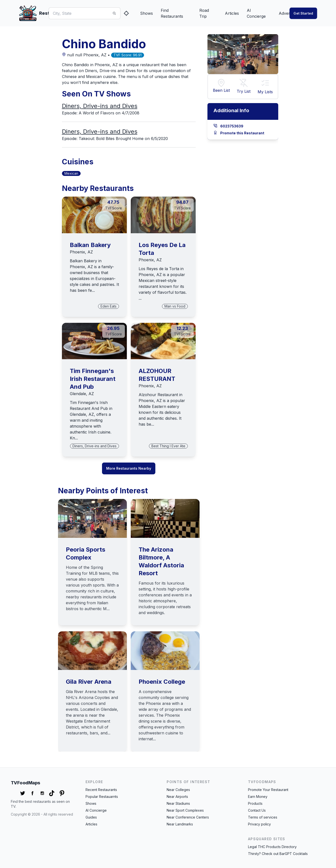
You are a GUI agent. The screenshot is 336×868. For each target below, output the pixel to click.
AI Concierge (256, 13)
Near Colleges (178, 790)
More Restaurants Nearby (129, 468)
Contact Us (257, 810)
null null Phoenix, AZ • (87, 55)
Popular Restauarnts (102, 797)
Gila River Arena (89, 682)
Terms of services (263, 817)
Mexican (71, 173)
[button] (265, 84)
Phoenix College (162, 682)
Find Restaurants (172, 13)
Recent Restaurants (101, 790)
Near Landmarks (180, 824)
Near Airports (177, 797)
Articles (232, 13)
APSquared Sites (267, 839)
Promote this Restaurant (242, 133)
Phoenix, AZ (81, 252)
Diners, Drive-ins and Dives (100, 106)
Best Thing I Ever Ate (168, 446)
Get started (303, 13)
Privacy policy (259, 824)
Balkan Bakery (90, 245)
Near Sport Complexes (185, 810)
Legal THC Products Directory (272, 847)
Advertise (287, 13)
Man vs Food (175, 306)
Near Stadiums (178, 803)
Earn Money (258, 797)
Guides (91, 817)
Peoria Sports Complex (86, 553)
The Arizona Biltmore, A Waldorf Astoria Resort (161, 561)
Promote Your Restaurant (268, 790)
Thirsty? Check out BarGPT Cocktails (278, 854)
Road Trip (204, 13)
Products (255, 803)
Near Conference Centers (188, 817)
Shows (146, 13)
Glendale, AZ (82, 394)
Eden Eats (109, 306)
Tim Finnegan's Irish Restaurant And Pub (93, 379)
